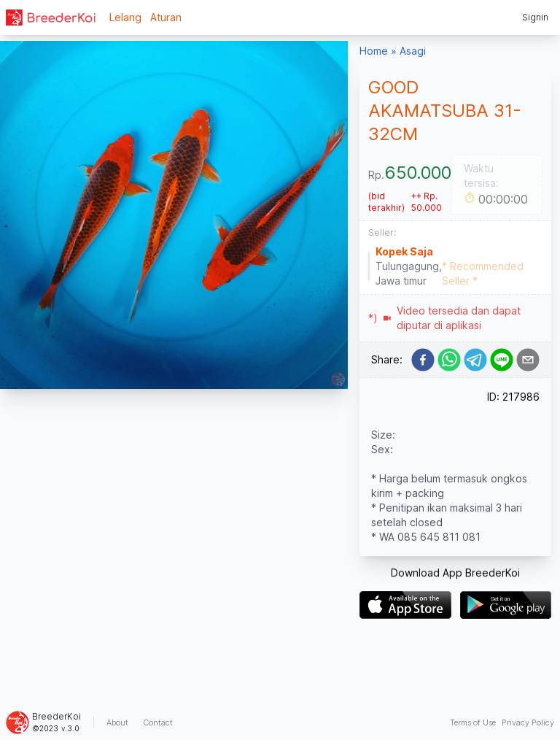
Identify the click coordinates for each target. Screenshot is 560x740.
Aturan (166, 17)
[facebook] (423, 360)
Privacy (528, 722)
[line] (502, 360)
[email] (528, 360)
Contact (158, 722)
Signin (535, 17)
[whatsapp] (449, 360)
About (117, 722)
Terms (473, 722)
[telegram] (475, 360)
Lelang (125, 17)
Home (374, 51)
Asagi (413, 51)
